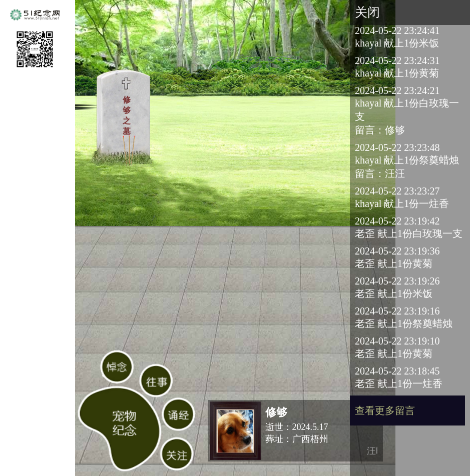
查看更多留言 (385, 410)
